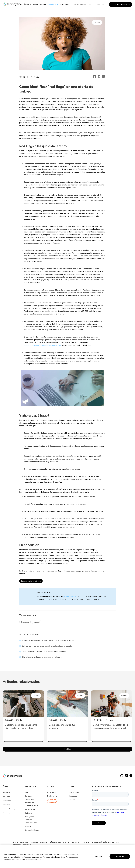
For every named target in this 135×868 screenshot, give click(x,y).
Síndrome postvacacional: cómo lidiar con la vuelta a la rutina (48, 640)
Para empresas (80, 4)
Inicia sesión (101, 4)
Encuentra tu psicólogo (121, 4)
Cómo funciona (40, 4)
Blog (27, 792)
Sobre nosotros (31, 823)
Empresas (25, 622)
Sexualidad (7, 801)
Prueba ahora (52, 796)
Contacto (29, 796)
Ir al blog (67, 749)
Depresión (6, 805)
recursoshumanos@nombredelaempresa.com (43, 345)
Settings (98, 856)
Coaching (6, 813)
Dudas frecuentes (32, 806)
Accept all (120, 856)
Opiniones (29, 813)
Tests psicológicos (32, 830)
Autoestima (7, 797)
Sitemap (28, 826)
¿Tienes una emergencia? (52, 801)
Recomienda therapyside (30, 801)
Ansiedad (6, 793)
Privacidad (73, 796)
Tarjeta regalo (30, 809)
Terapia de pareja (9, 809)
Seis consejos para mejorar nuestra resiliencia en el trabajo (47, 646)
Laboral (37, 622)
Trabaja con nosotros (30, 818)
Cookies (72, 800)
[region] (67, 856)
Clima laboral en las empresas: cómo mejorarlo (42, 657)
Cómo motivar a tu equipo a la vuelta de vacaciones (44, 651)
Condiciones (74, 792)
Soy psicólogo (66, 4)
